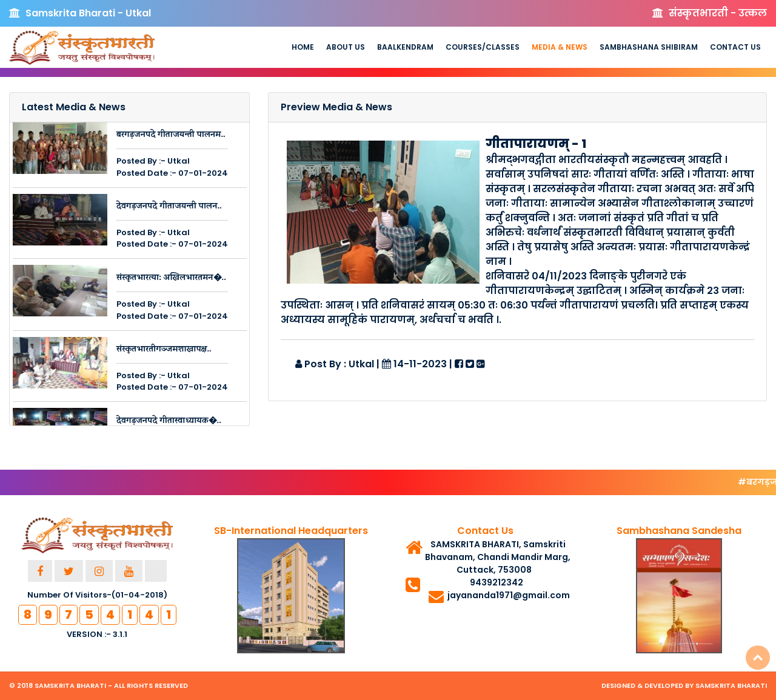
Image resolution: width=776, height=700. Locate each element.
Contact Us (735, 47)
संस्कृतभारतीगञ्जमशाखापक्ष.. (164, 350)
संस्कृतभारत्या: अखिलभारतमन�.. (171, 278)
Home (303, 47)
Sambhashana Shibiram (649, 47)
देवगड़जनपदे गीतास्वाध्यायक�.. (169, 422)
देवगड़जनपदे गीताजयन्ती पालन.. (169, 207)
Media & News (560, 47)
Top (758, 658)
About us (346, 47)
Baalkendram (405, 47)
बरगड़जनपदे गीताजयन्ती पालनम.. (171, 135)
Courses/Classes (483, 47)
